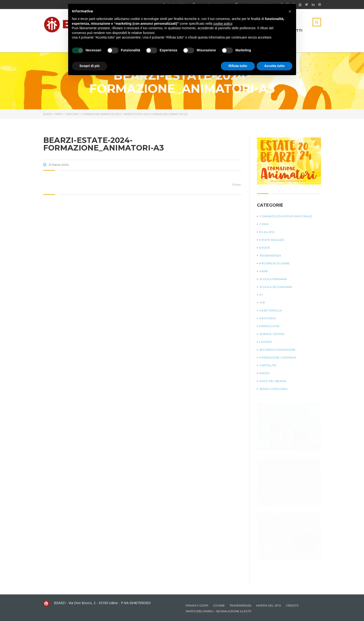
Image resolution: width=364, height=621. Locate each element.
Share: (237, 184)
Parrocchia (269, 326)
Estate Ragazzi (272, 240)
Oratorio (268, 318)
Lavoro (266, 342)
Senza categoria (273, 389)
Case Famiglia (271, 310)
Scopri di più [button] (90, 66)
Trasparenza (270, 255)
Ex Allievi (267, 232)
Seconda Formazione (277, 350)
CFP (262, 303)
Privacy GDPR (197, 605)
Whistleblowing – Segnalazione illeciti (218, 611)
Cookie (219, 605)
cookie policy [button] (223, 24)
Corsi (264, 224)
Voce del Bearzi (273, 381)
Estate (265, 248)
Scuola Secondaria (276, 287)
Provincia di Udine (274, 263)
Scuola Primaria (273, 279)
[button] (290, 11)
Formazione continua (278, 357)
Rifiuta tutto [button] (238, 66)
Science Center (272, 334)
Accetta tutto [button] (274, 66)
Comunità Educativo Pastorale (286, 216)
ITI (261, 295)
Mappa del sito (269, 605)
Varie (264, 271)
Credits (292, 605)
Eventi (264, 373)
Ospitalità (268, 365)
